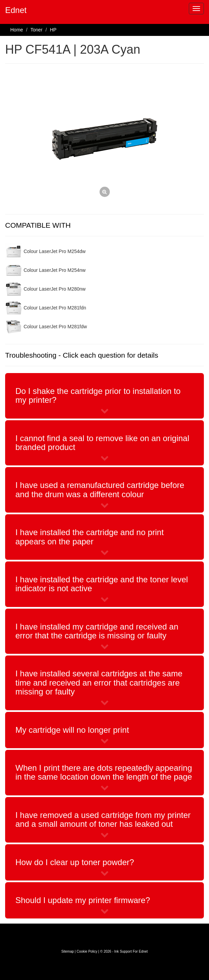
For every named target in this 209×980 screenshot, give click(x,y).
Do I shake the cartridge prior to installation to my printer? (98, 395)
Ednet (16, 10)
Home (17, 30)
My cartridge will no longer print (72, 730)
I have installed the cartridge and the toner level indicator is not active (102, 584)
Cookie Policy (87, 951)
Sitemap (68, 951)
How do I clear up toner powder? (75, 862)
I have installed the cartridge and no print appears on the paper (90, 537)
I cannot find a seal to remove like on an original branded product (102, 443)
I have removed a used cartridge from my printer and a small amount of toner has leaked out (103, 819)
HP (53, 30)
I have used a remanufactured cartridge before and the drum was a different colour (100, 489)
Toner (36, 30)
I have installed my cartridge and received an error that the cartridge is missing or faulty (97, 631)
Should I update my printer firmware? (83, 900)
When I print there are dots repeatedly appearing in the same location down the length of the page (104, 772)
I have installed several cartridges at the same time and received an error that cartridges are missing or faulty (99, 683)
